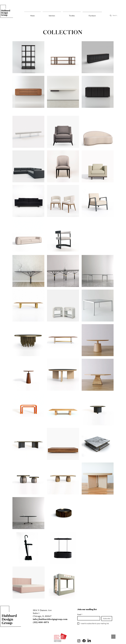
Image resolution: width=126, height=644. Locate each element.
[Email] (88, 618)
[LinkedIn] (89, 641)
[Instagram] (79, 641)
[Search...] (117, 16)
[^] (113, 637)
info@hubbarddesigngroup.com (50, 619)
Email (80, 614)
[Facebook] (84, 641)
